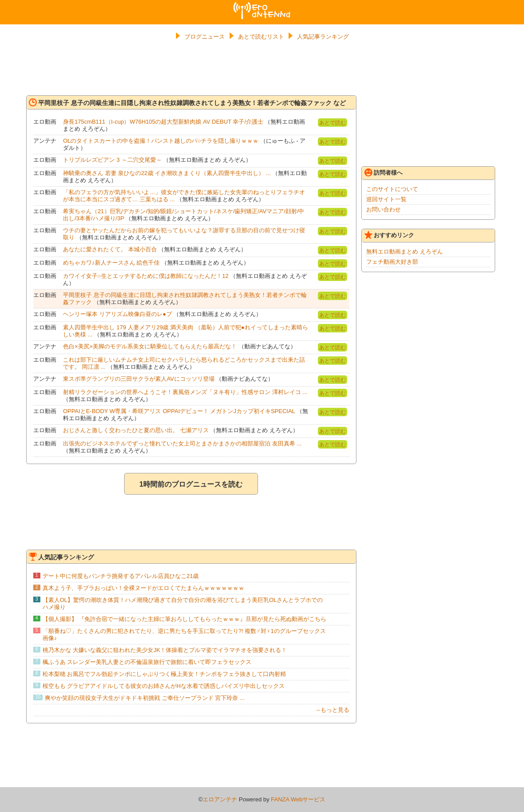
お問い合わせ (383, 209)
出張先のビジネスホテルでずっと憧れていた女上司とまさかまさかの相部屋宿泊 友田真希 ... (182, 443)
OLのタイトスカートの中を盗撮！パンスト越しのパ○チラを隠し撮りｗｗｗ (161, 141)
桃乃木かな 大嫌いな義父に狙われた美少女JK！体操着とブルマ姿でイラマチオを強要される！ (165, 650)
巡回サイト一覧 (386, 199)
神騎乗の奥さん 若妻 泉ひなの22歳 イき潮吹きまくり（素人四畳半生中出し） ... (167, 173)
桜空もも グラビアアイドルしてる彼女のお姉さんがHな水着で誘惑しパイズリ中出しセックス (164, 686)
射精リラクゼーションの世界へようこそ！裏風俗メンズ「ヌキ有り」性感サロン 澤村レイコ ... (185, 392)
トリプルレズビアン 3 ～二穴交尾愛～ (112, 160)
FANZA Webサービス (298, 799)
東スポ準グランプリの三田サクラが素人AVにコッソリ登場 (139, 379)
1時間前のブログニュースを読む (191, 484)
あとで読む (332, 123)
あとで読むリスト (261, 37)
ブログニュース (205, 37)
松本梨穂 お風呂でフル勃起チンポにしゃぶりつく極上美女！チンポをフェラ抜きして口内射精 (164, 674)
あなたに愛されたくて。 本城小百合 (110, 249)
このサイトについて (392, 189)
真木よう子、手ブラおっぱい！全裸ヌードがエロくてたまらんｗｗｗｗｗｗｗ (143, 588)
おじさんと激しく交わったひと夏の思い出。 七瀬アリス (136, 430)
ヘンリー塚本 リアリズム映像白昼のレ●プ (117, 314)
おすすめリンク (389, 235)
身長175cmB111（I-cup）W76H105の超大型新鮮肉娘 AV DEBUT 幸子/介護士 (163, 122)
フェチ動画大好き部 (392, 262)
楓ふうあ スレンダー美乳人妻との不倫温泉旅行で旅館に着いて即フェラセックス (147, 662)
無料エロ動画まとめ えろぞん (405, 252)
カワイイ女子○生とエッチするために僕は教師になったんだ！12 (146, 276)
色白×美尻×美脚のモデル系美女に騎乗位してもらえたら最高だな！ (150, 346)
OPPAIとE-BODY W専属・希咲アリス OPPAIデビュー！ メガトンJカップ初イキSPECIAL (179, 411)
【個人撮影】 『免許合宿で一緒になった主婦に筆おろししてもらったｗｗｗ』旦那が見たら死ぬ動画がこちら (185, 619)
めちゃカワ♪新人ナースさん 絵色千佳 (111, 263)
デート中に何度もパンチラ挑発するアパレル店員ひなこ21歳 (121, 576)
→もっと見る (332, 710)
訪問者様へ (383, 172)
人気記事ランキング (323, 37)
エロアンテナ (262, 6)
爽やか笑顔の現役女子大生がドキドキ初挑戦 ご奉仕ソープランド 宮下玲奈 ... (145, 698)
